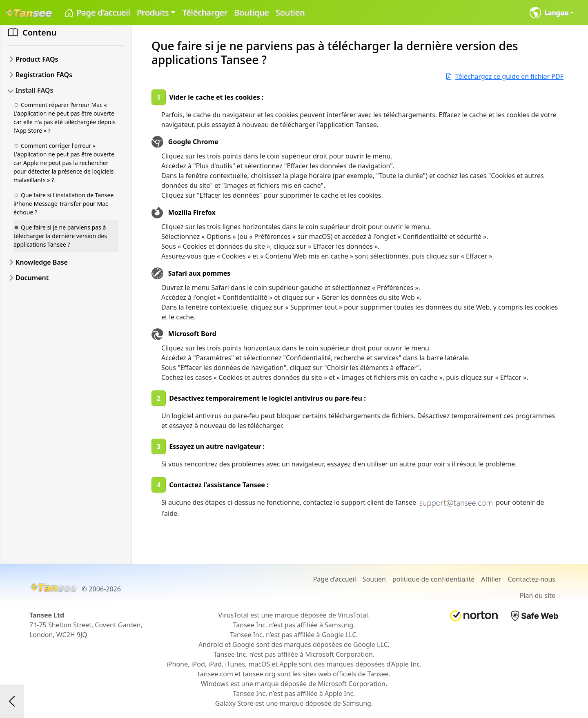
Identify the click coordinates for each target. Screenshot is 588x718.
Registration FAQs (44, 75)
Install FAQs (34, 90)
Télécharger (205, 12)
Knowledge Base (42, 262)
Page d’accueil (97, 13)
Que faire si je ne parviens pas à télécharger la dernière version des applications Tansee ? (60, 236)
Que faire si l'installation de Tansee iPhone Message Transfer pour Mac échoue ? (63, 204)
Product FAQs (37, 59)
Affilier (491, 579)
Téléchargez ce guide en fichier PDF (504, 76)
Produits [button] (153, 12)
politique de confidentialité (433, 579)
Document (32, 278)
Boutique (252, 12)
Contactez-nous (531, 579)
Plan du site (538, 595)
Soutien (290, 12)
